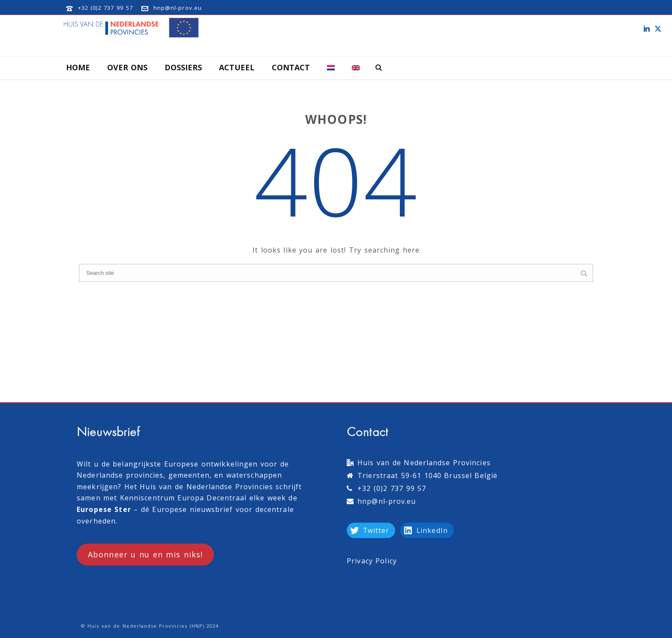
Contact (291, 67)
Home (78, 67)
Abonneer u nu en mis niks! (145, 554)
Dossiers (183, 67)
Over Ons (127, 67)
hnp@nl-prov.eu (178, 8)
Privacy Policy (372, 561)
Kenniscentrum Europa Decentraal (183, 498)
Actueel (237, 67)
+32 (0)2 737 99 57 (105, 8)
